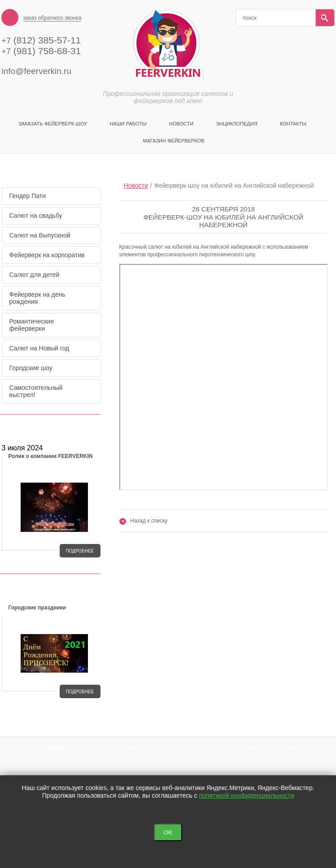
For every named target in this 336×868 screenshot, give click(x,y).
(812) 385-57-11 (41, 40)
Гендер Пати (28, 196)
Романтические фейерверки (32, 325)
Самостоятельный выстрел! (36, 391)
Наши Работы (128, 124)
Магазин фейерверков (174, 141)
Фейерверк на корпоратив (47, 255)
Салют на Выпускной (40, 235)
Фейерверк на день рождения (37, 298)
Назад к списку (144, 521)
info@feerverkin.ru (37, 71)
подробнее (80, 551)
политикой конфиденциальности (247, 795)
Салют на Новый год (39, 348)
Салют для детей (35, 275)
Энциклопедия (237, 124)
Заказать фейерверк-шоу (53, 124)
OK (168, 832)
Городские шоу (31, 368)
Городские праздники (37, 608)
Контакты (293, 124)
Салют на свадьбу (36, 216)
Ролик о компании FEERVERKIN (51, 456)
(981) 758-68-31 (41, 51)
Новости (181, 124)
